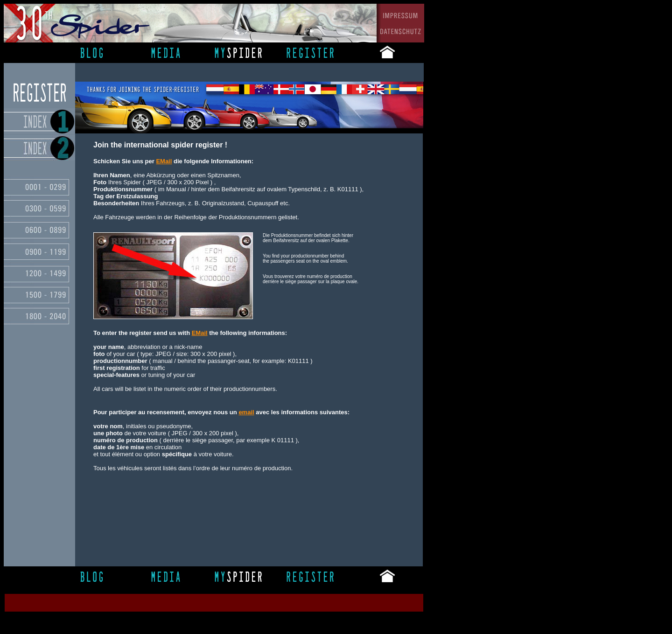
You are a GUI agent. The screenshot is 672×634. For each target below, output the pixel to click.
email (246, 412)
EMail (200, 333)
